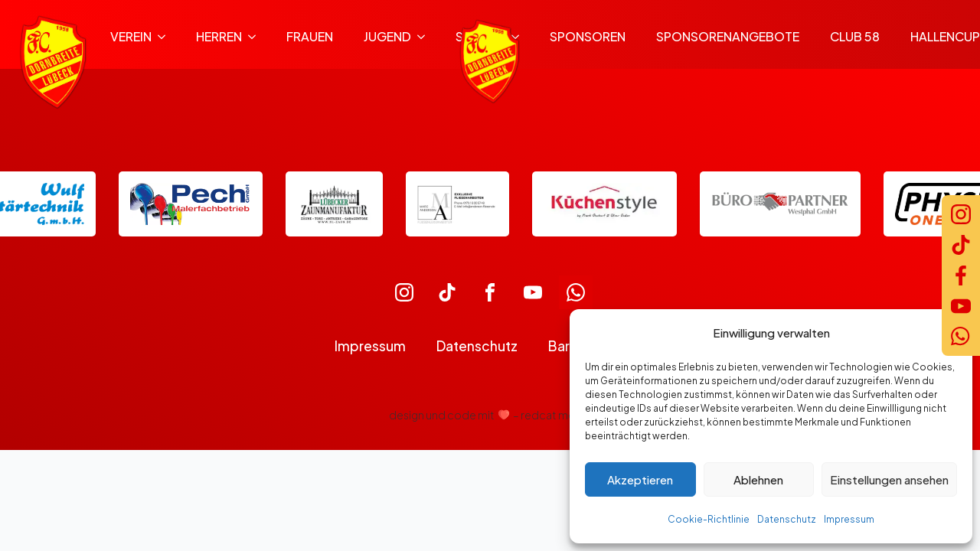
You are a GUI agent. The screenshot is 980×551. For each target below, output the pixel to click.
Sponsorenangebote (728, 36)
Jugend (387, 36)
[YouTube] (961, 306)
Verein (131, 36)
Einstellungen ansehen (889, 479)
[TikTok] (961, 245)
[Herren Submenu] (256, 37)
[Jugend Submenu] (426, 37)
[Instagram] (961, 214)
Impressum (849, 519)
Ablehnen (758, 479)
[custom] (404, 292)
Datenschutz (787, 519)
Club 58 (855, 36)
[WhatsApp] (961, 337)
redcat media (555, 415)
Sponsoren (588, 36)
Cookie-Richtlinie (709, 519)
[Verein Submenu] (166, 37)
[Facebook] (961, 275)
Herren (219, 36)
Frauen (310, 36)
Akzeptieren (640, 479)
